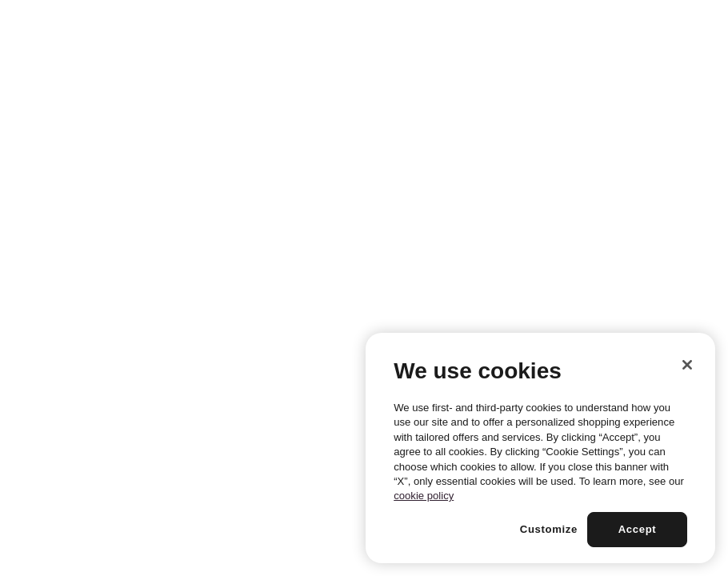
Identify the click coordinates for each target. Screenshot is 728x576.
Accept (638, 529)
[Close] (687, 365)
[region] (540, 448)
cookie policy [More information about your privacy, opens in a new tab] (424, 496)
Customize (549, 529)
